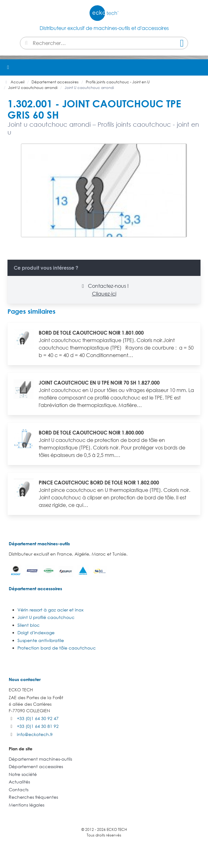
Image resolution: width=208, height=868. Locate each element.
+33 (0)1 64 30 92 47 (38, 718)
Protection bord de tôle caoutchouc (57, 648)
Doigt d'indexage (36, 633)
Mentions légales (27, 805)
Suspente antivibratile (41, 640)
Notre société (23, 774)
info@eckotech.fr (35, 734)
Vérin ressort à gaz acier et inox (51, 610)
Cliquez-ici (104, 294)
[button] (200, 67)
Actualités (19, 782)
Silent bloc (29, 625)
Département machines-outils (39, 544)
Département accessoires (35, 588)
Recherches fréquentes (33, 797)
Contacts (19, 790)
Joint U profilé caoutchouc (46, 617)
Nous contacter (25, 679)
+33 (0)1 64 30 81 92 (38, 726)
